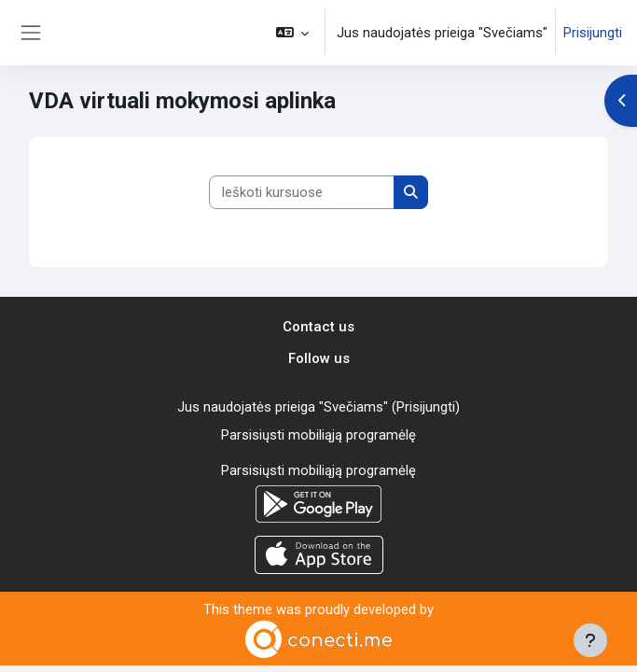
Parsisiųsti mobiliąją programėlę (318, 435)
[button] (292, 33)
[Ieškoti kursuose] (302, 192)
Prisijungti (593, 33)
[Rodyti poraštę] (590, 640)
